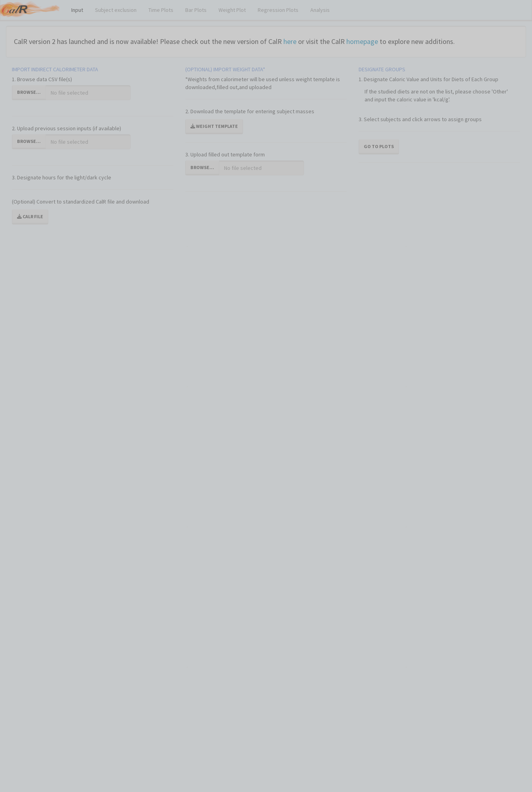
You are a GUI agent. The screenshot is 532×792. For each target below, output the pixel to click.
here (290, 41)
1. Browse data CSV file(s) (42, 79)
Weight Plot (232, 10)
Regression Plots (278, 10)
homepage (362, 41)
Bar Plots (196, 10)
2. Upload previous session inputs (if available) (66, 128)
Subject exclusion (116, 10)
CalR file (30, 216)
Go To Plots (379, 146)
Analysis (320, 10)
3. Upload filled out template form (225, 154)
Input (77, 10)
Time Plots (161, 10)
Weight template (214, 126)
